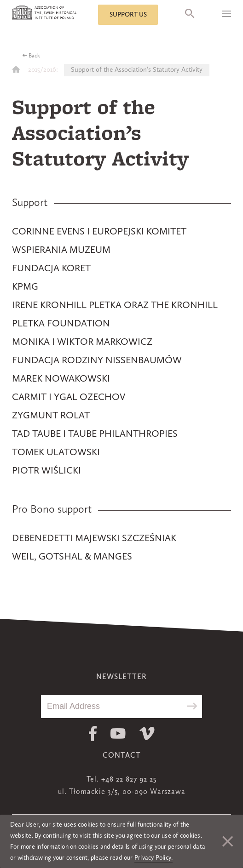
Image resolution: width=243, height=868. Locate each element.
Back (34, 56)
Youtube (118, 734)
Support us (128, 15)
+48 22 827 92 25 (129, 780)
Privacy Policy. (154, 858)
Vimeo (147, 734)
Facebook (93, 734)
